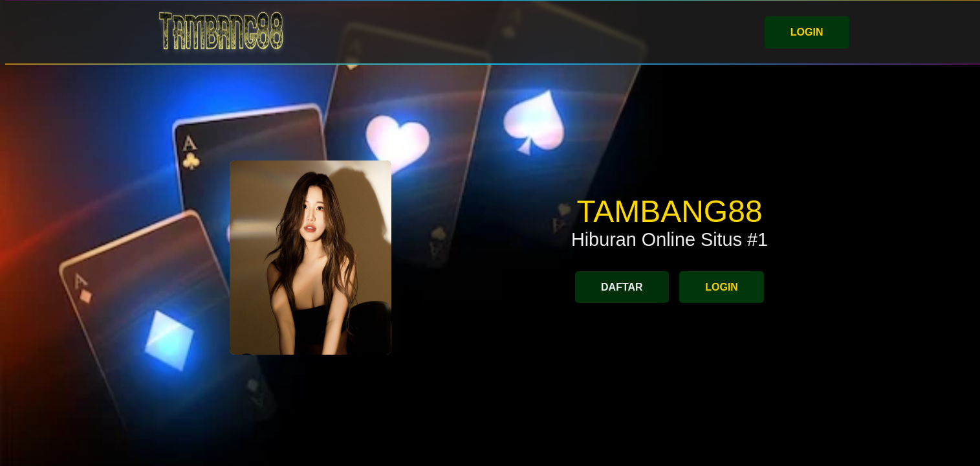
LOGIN (807, 32)
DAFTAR (622, 287)
